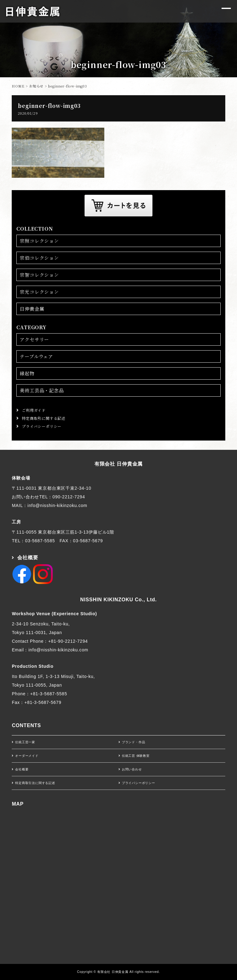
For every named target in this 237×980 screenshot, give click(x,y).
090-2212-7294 (69, 497)
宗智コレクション (39, 275)
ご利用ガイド (34, 410)
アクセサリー (34, 339)
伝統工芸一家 (25, 742)
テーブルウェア (36, 356)
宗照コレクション (39, 241)
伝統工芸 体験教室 (136, 756)
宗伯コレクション (39, 258)
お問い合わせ (132, 769)
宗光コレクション (39, 292)
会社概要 (28, 558)
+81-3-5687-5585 (49, 694)
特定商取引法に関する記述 (35, 783)
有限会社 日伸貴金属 (118, 464)
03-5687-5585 (40, 541)
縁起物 (27, 373)
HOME (18, 86)
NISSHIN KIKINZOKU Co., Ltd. (118, 600)
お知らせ (36, 86)
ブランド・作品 (134, 742)
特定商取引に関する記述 (44, 418)
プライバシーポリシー (42, 426)
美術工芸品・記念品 (42, 390)
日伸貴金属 (32, 309)
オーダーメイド (27, 756)
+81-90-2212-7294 (68, 641)
